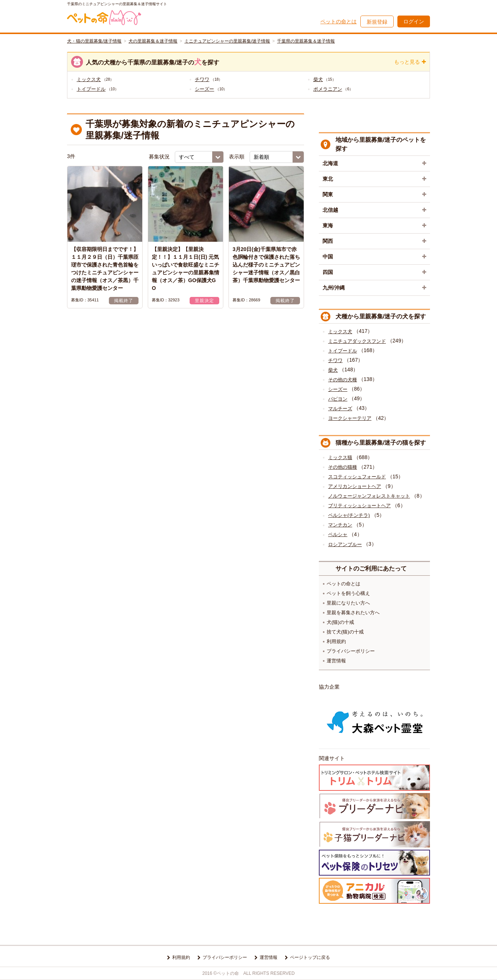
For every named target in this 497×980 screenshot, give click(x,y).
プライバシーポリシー (351, 651)
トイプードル (91, 89)
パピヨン (338, 399)
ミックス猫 (340, 457)
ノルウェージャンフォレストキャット (369, 496)
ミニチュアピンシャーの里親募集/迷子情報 (227, 41)
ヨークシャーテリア (350, 418)
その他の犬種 (343, 380)
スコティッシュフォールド (357, 477)
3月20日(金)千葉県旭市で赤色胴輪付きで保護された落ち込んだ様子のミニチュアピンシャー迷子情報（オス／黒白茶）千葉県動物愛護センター (266, 265)
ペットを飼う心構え (348, 593)
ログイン (414, 21)
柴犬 (318, 79)
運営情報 (336, 661)
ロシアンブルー (345, 544)
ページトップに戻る (310, 957)
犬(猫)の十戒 (340, 622)
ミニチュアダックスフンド (357, 341)
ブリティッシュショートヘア (359, 506)
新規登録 (377, 22)
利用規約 (336, 641)
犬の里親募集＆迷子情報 (153, 41)
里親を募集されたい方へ (353, 613)
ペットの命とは (338, 21)
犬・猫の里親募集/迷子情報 (94, 41)
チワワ (202, 79)
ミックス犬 (89, 79)
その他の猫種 (343, 467)
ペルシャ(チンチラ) (349, 515)
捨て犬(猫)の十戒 (345, 632)
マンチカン (340, 525)
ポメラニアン (328, 89)
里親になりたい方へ (348, 603)
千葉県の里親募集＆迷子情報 (306, 41)
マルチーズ (340, 409)
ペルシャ (338, 534)
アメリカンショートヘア (355, 486)
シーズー (204, 89)
